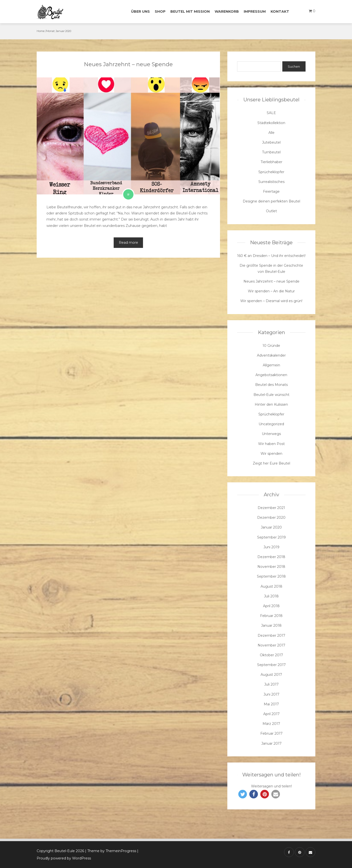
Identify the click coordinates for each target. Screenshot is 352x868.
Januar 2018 (271, 625)
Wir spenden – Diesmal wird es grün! (271, 301)
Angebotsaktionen (271, 375)
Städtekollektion (271, 123)
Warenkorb (227, 11)
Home (41, 31)
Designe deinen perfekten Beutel (271, 201)
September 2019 (271, 537)
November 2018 (271, 567)
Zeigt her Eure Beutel (271, 463)
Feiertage (271, 191)
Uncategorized (271, 424)
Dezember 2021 (271, 508)
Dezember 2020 (271, 518)
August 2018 (271, 586)
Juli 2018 (271, 596)
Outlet (271, 211)
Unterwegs (271, 434)
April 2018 (271, 606)
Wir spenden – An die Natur (271, 291)
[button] (243, 794)
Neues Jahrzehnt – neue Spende (128, 64)
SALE (271, 113)
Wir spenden (271, 454)
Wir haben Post (271, 444)
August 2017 (271, 675)
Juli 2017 (271, 684)
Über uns (140, 11)
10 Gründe (271, 346)
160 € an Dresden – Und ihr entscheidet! (271, 256)
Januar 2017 (271, 743)
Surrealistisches (271, 182)
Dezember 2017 (271, 635)
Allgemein (271, 365)
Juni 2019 (271, 547)
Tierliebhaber (271, 162)
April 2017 (271, 714)
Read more (128, 243)
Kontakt (280, 11)
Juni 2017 (271, 694)
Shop (160, 11)
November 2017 (271, 645)
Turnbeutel (271, 152)
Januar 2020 (271, 527)
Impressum (255, 11)
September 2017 (271, 665)
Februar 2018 (271, 616)
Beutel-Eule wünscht (271, 395)
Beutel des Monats (271, 385)
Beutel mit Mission (190, 11)
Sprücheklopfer (271, 172)
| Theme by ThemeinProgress (111, 851)
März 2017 (271, 724)
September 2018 (271, 576)
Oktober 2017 (271, 655)
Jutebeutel (271, 142)
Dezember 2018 (271, 557)
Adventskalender (271, 355)
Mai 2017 (271, 704)
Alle (271, 133)
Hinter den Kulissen (271, 404)
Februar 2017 (271, 733)
